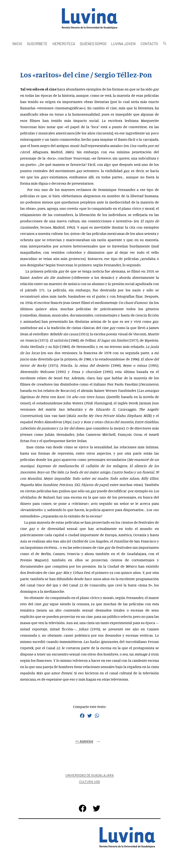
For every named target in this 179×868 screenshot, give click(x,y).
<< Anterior (84, 741)
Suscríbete (37, 44)
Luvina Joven (123, 44)
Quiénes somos (93, 44)
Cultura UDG (90, 782)
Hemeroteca (64, 44)
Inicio (17, 44)
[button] (165, 44)
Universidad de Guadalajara (90, 775)
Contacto (149, 44)
